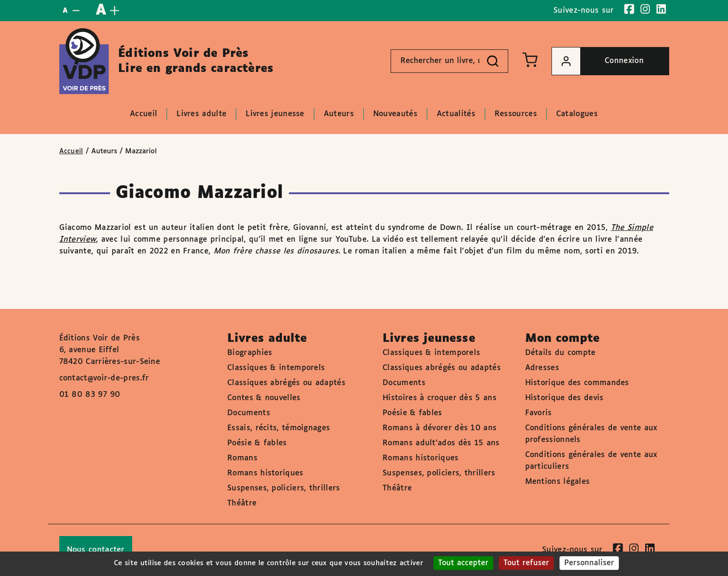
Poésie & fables (257, 443)
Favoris (539, 413)
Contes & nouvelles (264, 398)
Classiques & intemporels (276, 368)
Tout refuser (526, 563)
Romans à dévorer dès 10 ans (440, 428)
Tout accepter (463, 563)
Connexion (598, 61)
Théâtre (242, 503)
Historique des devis (564, 398)
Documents (249, 413)
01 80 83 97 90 (90, 395)
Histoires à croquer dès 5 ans (440, 398)
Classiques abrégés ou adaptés (286, 383)
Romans (242, 458)
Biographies (250, 353)
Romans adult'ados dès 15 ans (441, 443)
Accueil (71, 151)
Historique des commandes (577, 383)
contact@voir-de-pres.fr (104, 378)
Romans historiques (265, 473)
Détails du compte (560, 353)
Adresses (542, 368)
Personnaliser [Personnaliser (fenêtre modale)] (589, 563)
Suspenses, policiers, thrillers (284, 488)
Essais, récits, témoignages (279, 428)
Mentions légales (558, 482)
